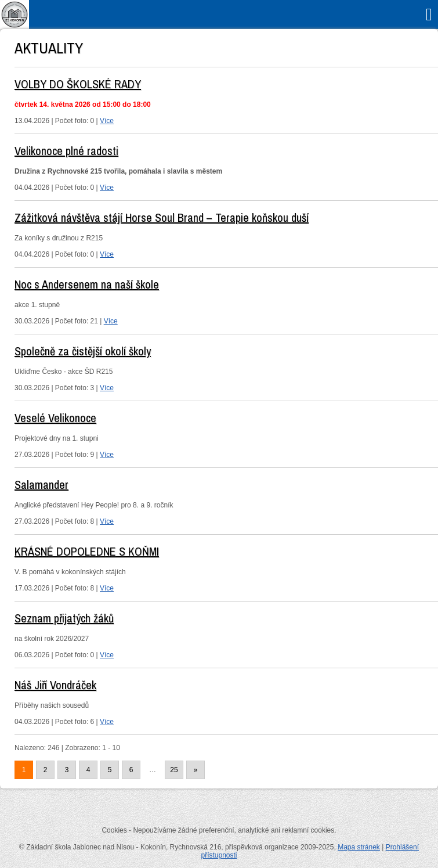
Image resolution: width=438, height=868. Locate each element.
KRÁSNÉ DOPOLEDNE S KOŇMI (87, 551)
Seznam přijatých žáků (64, 618)
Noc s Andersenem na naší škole (87, 284)
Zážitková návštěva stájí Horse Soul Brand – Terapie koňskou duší (162, 217)
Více (107, 121)
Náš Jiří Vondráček (55, 685)
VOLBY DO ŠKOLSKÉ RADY (78, 84)
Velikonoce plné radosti (66, 151)
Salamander (41, 485)
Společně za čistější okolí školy (83, 351)
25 (174, 770)
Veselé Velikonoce (55, 418)
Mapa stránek (359, 847)
